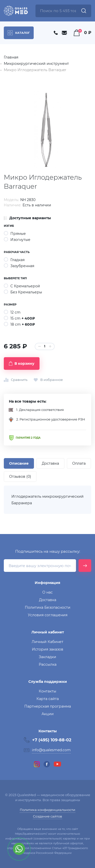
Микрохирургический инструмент (36, 64)
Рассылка (48, 664)
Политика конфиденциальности (48, 810)
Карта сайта (48, 699)
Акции (48, 714)
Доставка (48, 600)
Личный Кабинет (48, 642)
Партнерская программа (48, 706)
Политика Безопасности (48, 607)
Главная (11, 57)
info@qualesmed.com (51, 750)
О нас (48, 592)
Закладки (48, 657)
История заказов (48, 649)
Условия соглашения (48, 615)
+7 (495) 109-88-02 (52, 740)
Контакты (48, 691)
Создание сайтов (48, 816)
